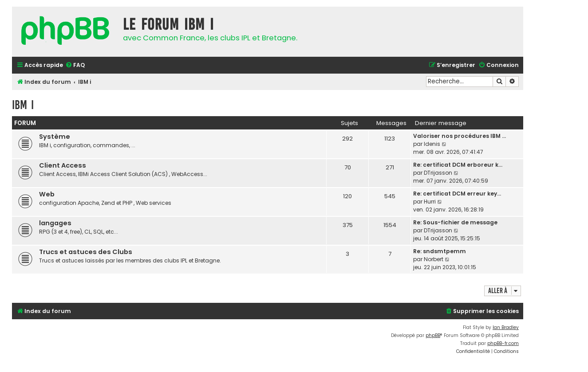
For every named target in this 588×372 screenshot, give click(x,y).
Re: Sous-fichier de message (455, 222)
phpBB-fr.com (503, 343)
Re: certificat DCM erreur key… (457, 194)
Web (47, 194)
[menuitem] (75, 65)
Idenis (432, 144)
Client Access (63, 165)
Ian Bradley (506, 327)
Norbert (434, 259)
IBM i (23, 105)
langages (55, 223)
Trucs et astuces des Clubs (86, 252)
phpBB (433, 335)
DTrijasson (438, 173)
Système (55, 137)
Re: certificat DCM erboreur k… (458, 165)
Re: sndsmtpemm (440, 251)
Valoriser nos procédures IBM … (460, 136)
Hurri (430, 202)
